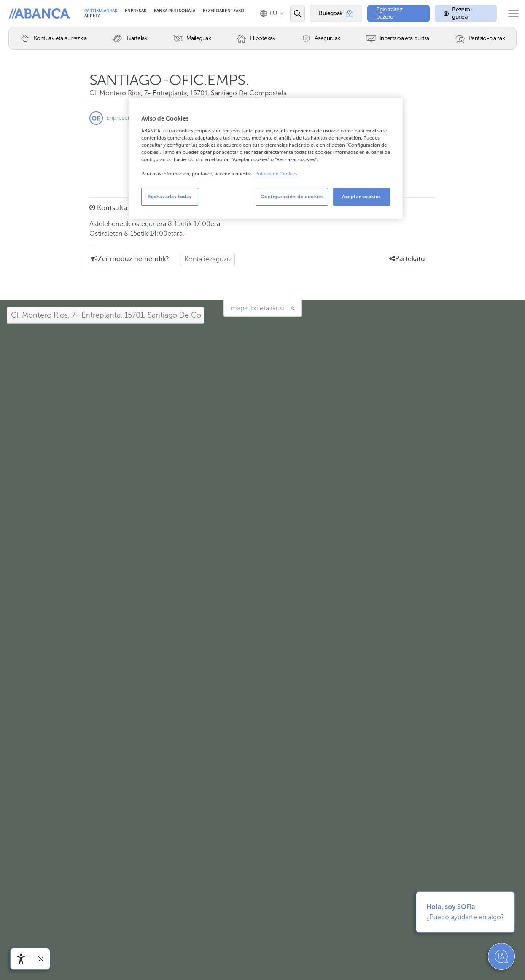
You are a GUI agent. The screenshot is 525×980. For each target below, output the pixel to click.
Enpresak (136, 11)
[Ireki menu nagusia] (510, 13)
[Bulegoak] (332, 13)
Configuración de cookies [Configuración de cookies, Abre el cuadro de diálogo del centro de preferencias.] (292, 197)
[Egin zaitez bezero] (393, 13)
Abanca (22, 13)
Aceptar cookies (361, 197)
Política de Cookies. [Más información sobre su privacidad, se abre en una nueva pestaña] (277, 174)
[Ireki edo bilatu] (294, 13)
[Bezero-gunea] (459, 13)
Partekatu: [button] (408, 259)
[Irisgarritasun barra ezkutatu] (41, 959)
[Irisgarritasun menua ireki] (21, 959)
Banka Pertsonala (175, 11)
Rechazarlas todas (170, 197)
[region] (266, 158)
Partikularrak (101, 11)
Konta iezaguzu (207, 259)
